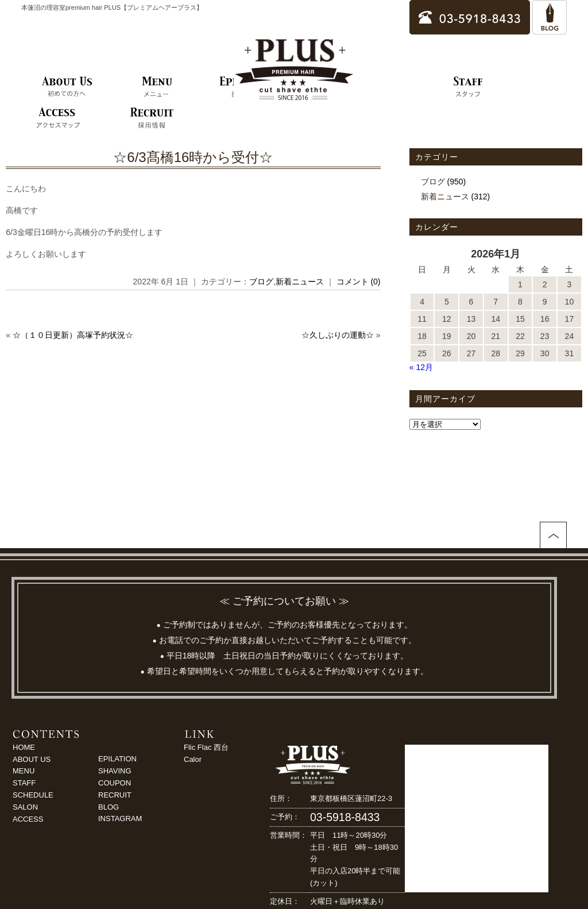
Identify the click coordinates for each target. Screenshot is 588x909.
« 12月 (421, 367)
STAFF (24, 783)
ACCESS (28, 819)
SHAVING (115, 771)
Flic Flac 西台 (206, 747)
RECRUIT (115, 795)
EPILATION (117, 759)
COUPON (115, 783)
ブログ (261, 282)
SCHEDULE (33, 795)
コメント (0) (359, 282)
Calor (193, 759)
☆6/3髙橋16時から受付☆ (193, 157)
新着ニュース (300, 282)
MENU (24, 771)
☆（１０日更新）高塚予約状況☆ (73, 335)
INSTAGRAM (120, 819)
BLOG (109, 807)
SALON (25, 807)
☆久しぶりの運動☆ (338, 335)
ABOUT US (32, 759)
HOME (24, 747)
